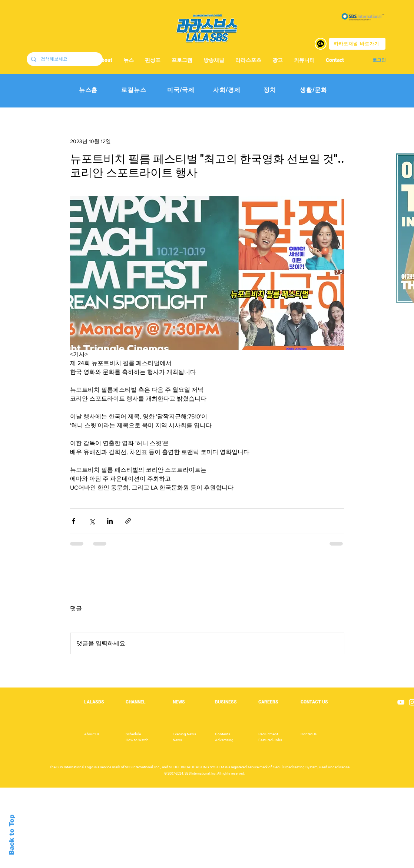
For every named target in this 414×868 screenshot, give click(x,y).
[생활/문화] (314, 90)
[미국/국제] (181, 90)
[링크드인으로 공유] (110, 521)
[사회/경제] (227, 90)
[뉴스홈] (88, 90)
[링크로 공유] (128, 521)
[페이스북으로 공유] (74, 521)
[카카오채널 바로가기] (357, 44)
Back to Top (12, 835)
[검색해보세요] (64, 59)
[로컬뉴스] (134, 90)
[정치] (270, 90)
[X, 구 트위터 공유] (92, 521)
